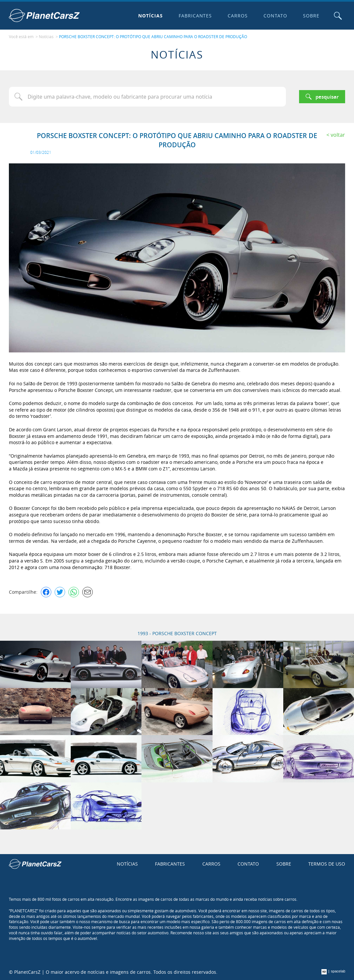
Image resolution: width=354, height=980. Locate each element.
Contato (275, 16)
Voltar (338, 135)
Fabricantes (195, 16)
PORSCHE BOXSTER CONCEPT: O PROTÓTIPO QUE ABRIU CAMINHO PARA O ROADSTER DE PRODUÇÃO (153, 36)
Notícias (151, 16)
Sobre (311, 16)
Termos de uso (327, 864)
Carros (238, 16)
